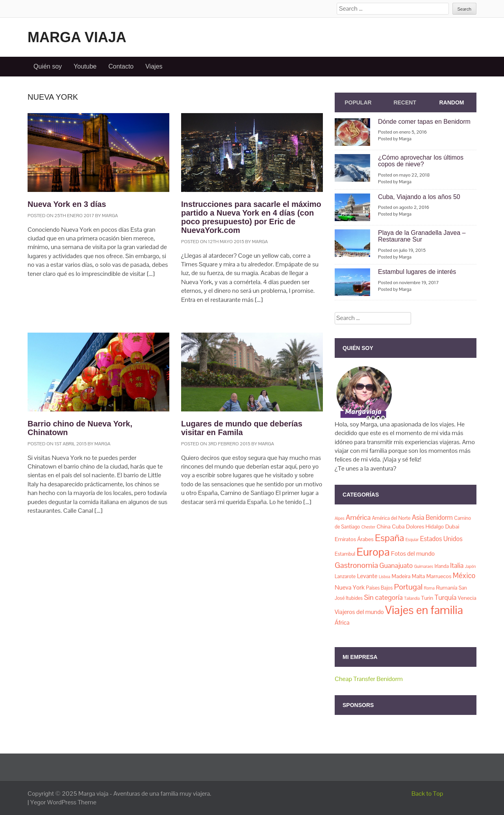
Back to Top (427, 794)
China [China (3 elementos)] (383, 527)
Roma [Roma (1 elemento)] (429, 588)
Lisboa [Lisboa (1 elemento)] (384, 577)
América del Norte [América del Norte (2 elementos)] (391, 518)
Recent (405, 102)
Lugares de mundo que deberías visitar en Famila (242, 428)
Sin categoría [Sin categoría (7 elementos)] (384, 597)
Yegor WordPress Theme (63, 802)
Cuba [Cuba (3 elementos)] (398, 527)
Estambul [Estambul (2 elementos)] (345, 554)
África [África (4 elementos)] (342, 623)
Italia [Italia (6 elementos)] (457, 566)
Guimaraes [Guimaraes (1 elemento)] (424, 566)
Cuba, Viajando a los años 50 (419, 197)
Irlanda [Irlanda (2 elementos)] (442, 566)
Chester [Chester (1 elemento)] (368, 527)
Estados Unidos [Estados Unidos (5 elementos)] (441, 539)
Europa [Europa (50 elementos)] (373, 552)
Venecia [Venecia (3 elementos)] (467, 598)
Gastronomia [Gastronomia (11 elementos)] (356, 565)
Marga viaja (77, 37)
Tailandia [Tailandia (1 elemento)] (412, 598)
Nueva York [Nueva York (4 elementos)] (350, 588)
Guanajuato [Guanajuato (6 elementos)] (396, 566)
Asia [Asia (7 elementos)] (418, 517)
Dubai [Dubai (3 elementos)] (452, 527)
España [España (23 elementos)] (389, 538)
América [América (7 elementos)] (358, 517)
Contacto (121, 66)
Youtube (85, 66)
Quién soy (48, 66)
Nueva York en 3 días (67, 204)
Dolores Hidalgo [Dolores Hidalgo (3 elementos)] (425, 527)
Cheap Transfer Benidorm (369, 679)
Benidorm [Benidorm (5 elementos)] (439, 518)
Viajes (154, 66)
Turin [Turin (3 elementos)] (427, 598)
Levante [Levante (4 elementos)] (367, 576)
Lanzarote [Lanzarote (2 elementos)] (345, 576)
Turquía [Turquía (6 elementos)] (446, 597)
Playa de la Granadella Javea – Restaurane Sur (422, 236)
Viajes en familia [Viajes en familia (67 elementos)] (424, 610)
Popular (358, 102)
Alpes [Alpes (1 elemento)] (340, 518)
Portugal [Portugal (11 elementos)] (408, 587)
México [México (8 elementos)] (464, 576)
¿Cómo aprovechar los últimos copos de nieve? (421, 161)
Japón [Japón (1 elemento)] (471, 566)
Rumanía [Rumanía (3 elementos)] (447, 588)
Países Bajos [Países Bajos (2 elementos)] (379, 588)
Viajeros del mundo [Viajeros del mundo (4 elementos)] (359, 612)
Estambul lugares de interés (417, 272)
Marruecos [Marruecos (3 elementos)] (439, 576)
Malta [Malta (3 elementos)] (418, 576)
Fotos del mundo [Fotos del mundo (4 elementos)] (413, 554)
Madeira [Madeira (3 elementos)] (401, 576)
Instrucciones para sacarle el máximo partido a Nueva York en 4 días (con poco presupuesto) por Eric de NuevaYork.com (251, 217)
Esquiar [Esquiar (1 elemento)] (412, 540)
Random (451, 102)
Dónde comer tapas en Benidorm (424, 122)
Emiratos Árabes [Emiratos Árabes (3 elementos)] (354, 539)
